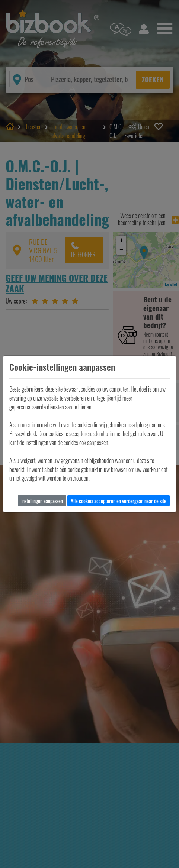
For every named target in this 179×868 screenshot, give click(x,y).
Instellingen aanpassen (42, 501)
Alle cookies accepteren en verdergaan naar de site (119, 501)
